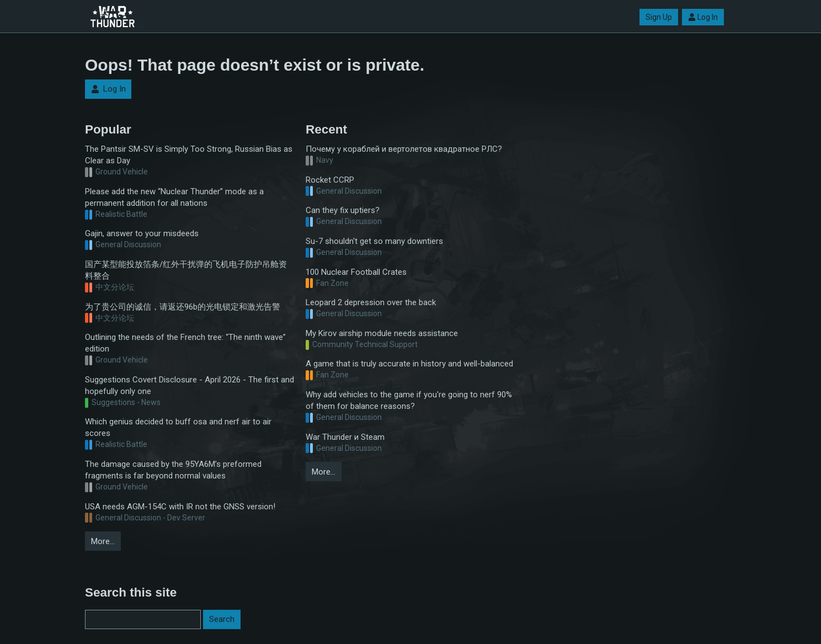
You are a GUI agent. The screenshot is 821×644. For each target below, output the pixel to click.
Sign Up (659, 17)
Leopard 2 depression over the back (371, 302)
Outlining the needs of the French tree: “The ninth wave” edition (185, 343)
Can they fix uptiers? (343, 210)
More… (103, 541)
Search (222, 619)
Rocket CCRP (330, 180)
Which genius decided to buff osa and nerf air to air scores (178, 427)
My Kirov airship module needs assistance (382, 333)
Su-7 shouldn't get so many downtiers (374, 241)
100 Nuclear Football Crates (356, 272)
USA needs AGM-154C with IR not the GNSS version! (180, 507)
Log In (703, 17)
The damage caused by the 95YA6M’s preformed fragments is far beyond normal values (173, 470)
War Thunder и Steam (345, 437)
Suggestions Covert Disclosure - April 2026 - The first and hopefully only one (190, 385)
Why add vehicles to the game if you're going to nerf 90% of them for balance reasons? (409, 400)
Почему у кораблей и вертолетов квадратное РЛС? (404, 149)
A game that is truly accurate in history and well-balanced (409, 364)
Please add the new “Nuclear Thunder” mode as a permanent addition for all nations (174, 197)
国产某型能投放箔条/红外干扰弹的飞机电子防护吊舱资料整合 (186, 270)
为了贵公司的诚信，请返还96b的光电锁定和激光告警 (183, 307)
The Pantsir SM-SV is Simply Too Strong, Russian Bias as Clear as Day (189, 155)
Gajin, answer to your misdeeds (142, 233)
